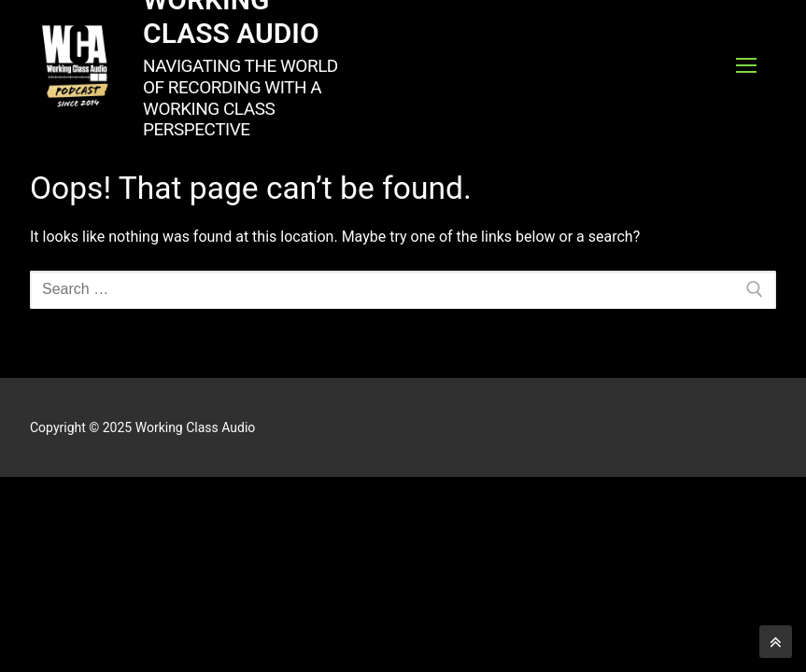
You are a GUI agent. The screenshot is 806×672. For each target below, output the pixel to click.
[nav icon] (746, 65)
